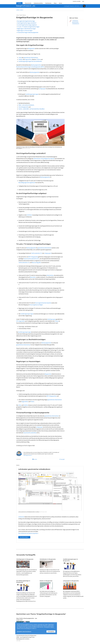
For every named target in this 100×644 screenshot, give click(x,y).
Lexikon (19, 3)
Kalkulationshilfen (38, 3)
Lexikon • (18, 10)
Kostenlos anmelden (77, 1)
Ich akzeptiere (51, 631)
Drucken (35, 459)
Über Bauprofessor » (28, 455)
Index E (22, 10)
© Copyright (62, 459)
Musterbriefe (28, 3)
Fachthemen (48, 3)
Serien (61, 3)
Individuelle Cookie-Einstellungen (24, 631)
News (55, 3)
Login (83, 1)
